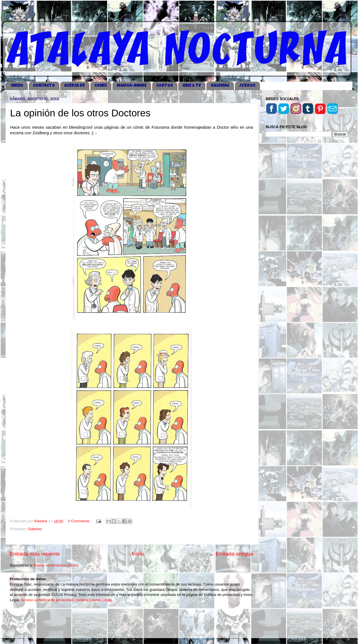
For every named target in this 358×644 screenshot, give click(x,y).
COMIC (101, 86)
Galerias (35, 529)
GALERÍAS (220, 86)
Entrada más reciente (35, 554)
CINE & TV (192, 86)
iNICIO (17, 86)
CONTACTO (44, 86)
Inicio (138, 554)
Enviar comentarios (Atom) (56, 565)
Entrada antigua (235, 554)
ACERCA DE (75, 86)
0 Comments (79, 521)
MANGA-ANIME (132, 86)
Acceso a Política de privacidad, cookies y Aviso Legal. (67, 600)
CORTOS (165, 86)
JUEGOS (247, 86)
